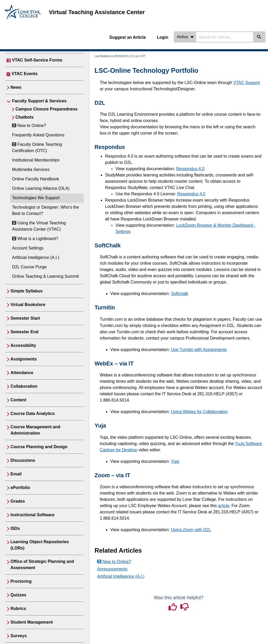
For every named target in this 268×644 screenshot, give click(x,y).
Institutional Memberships (36, 160)
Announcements (112, 569)
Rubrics (18, 609)
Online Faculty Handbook (36, 179)
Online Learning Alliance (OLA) (41, 188)
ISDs (15, 528)
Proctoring (21, 581)
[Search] (259, 37)
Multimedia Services (31, 170)
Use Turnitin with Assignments (199, 350)
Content (18, 400)
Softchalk (180, 294)
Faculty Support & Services (39, 101)
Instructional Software (32, 515)
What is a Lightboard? (35, 239)
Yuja (175, 461)
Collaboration (24, 386)
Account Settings (28, 248)
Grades (18, 501)
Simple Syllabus (27, 291)
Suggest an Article (128, 37)
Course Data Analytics (33, 413)
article (224, 506)
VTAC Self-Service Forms (37, 60)
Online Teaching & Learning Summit (45, 276)
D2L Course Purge (29, 267)
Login (163, 37)
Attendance (22, 373)
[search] (225, 37)
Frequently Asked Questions (38, 135)
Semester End (24, 332)
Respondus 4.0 (190, 169)
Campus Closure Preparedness (46, 109)
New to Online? (29, 126)
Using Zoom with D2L (191, 530)
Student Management (32, 622)
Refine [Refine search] (185, 37)
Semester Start (25, 318)
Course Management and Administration (35, 430)
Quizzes (18, 595)
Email (16, 474)
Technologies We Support (36, 198)
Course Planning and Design (39, 447)
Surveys (19, 636)
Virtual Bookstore (28, 305)
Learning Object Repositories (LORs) (40, 545)
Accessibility (23, 345)
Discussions (23, 460)
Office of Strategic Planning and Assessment (42, 565)
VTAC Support (247, 83)
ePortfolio (20, 488)
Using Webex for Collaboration (199, 412)
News (16, 87)
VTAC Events (24, 74)
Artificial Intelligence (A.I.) (36, 257)
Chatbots (24, 117)
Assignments (24, 359)
